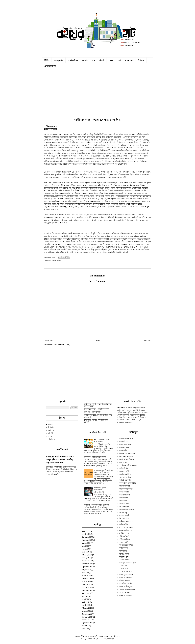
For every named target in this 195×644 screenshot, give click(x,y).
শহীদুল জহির (124, 548)
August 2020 (86, 543)
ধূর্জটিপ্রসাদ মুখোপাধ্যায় (128, 483)
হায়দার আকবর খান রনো (128, 589)
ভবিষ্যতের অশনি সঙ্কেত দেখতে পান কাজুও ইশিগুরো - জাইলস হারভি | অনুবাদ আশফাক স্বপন (60, 460)
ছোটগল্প (51, 430)
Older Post (147, 341)
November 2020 (87, 537)
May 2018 (85, 599)
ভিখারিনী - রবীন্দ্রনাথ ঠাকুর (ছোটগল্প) (97, 505)
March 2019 (86, 576)
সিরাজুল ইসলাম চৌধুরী (128, 563)
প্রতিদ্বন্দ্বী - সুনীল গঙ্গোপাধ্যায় (100, 489)
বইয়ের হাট (111, 639)
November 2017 (87, 617)
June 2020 (85, 546)
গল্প (93, 60)
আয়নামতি (123, 451)
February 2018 (87, 608)
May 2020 (85, 549)
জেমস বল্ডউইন (125, 471)
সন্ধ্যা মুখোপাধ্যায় (125, 560)
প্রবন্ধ (111, 60)
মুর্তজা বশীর (124, 524)
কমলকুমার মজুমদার (126, 456)
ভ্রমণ (119, 60)
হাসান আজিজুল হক (126, 587)
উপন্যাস (141, 60)
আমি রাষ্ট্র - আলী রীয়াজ (92, 412)
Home (47, 60)
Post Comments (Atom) (62, 345)
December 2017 (87, 614)
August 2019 (86, 570)
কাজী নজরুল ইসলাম (127, 459)
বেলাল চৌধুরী (124, 516)
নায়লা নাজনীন (125, 486)
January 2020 (86, 558)
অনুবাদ (85, 60)
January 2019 (86, 581)
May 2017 (85, 629)
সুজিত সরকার (124, 569)
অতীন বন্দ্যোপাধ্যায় (126, 439)
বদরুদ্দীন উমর (124, 504)
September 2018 (87, 590)
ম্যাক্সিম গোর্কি (124, 533)
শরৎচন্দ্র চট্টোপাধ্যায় (126, 545)
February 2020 (87, 555)
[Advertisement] (97, 94)
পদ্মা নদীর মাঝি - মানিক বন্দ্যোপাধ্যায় (102, 441)
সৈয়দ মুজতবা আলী (126, 575)
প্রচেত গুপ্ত (123, 501)
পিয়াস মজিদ (124, 498)
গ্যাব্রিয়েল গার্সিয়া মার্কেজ (128, 465)
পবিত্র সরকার (124, 492)
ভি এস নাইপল (124, 518)
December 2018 (87, 584)
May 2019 (85, 573)
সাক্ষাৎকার (129, 60)
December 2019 (87, 561)
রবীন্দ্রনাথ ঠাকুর (125, 539)
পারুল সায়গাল (125, 495)
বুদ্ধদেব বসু (123, 513)
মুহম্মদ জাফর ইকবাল (126, 527)
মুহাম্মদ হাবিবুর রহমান (127, 530)
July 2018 (85, 596)
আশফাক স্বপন (124, 448)
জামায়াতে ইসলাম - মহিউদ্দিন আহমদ (97, 409)
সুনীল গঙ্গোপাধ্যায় (126, 572)
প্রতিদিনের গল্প (50, 66)
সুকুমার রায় (123, 566)
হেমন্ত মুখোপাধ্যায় (57, 260)
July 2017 (85, 626)
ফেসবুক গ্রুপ (59, 60)
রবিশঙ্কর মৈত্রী (124, 536)
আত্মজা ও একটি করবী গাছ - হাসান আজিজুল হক (104, 471)
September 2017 (87, 623)
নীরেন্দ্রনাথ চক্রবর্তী (126, 489)
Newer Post (49, 341)
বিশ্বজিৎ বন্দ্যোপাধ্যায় (127, 510)
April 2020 (85, 552)
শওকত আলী (124, 542)
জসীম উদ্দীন (124, 468)
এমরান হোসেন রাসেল (127, 454)
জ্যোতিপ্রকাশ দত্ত (125, 474)
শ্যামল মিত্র (123, 551)
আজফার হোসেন (125, 445)
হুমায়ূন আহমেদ (125, 592)
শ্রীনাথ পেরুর (124, 554)
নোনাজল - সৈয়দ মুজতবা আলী (95, 457)
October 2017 (86, 620)
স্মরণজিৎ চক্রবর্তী (126, 584)
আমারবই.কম (73, 60)
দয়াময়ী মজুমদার (125, 480)
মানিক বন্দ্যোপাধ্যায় (126, 521)
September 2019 (87, 567)
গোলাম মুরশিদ (124, 462)
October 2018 (86, 587)
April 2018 (85, 602)
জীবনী (102, 60)
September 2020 (87, 540)
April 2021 (85, 531)
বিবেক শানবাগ (124, 507)
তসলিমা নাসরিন (125, 477)
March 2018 (86, 605)
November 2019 (87, 564)
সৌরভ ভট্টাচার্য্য (125, 581)
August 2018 (86, 593)
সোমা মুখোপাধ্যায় (126, 578)
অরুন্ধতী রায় (124, 442)
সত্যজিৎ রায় (124, 557)
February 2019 (87, 578)
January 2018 (86, 611)
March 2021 (86, 534)
